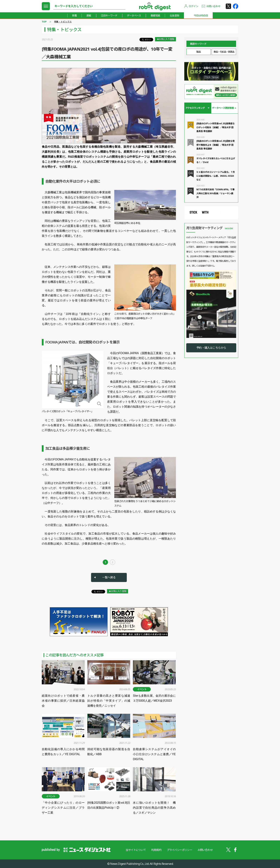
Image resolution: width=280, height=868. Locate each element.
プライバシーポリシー (179, 850)
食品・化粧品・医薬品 (224, 52)
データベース (134, 15)
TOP (44, 22)
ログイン (193, 6)
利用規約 (156, 850)
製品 (198, 52)
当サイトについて (136, 850)
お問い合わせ (213, 6)
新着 (74, 15)
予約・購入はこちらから (211, 348)
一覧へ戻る (109, 577)
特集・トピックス (63, 22)
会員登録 (174, 15)
